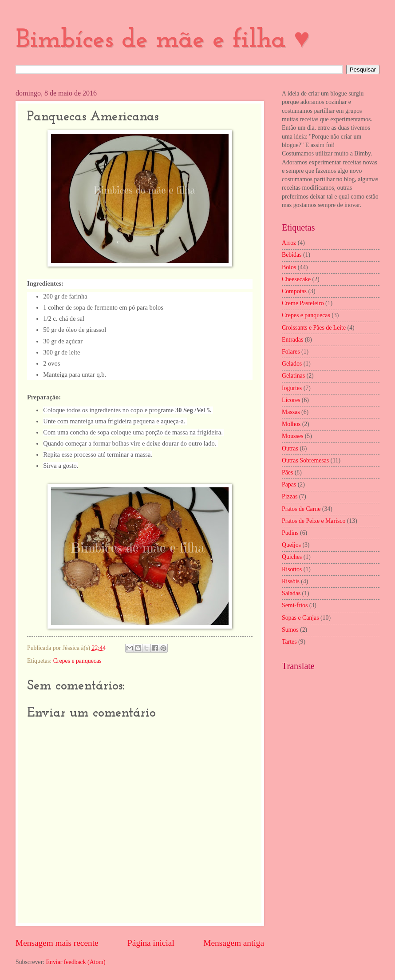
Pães (287, 472)
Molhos (291, 424)
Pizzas (290, 496)
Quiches (292, 557)
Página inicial (151, 943)
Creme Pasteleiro (303, 303)
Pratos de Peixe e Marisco (314, 521)
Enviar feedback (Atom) (76, 962)
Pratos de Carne (301, 509)
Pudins (290, 533)
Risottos (292, 569)
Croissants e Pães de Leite (314, 328)
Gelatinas (293, 376)
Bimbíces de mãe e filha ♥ (163, 40)
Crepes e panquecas (77, 661)
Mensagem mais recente (57, 943)
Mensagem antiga (234, 943)
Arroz (289, 243)
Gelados (292, 364)
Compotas (294, 291)
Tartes (289, 642)
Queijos (291, 545)
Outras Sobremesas (305, 460)
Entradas (292, 340)
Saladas (291, 593)
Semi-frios (295, 605)
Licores (291, 400)
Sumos (290, 630)
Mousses (292, 436)
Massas (291, 412)
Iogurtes (292, 388)
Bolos (289, 267)
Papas (289, 484)
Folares (291, 352)
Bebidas (292, 255)
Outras (290, 448)
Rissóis (291, 581)
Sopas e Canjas (300, 618)
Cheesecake (296, 279)
